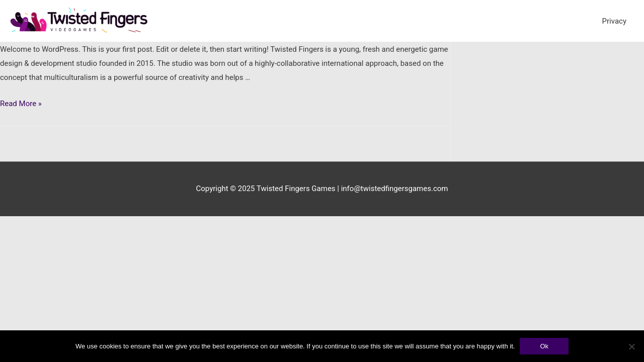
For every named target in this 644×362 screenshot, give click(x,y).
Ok (544, 346)
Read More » (21, 104)
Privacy (614, 21)
